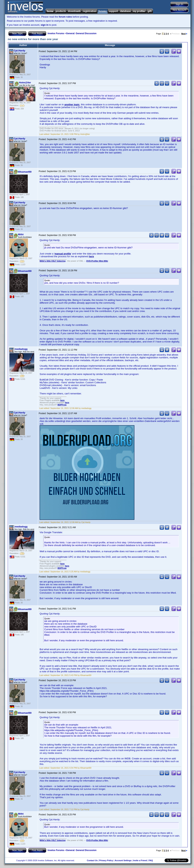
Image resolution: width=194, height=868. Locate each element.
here (91, 256)
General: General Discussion (81, 33)
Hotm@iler (25, 83)
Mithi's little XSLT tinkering (53, 261)
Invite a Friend (140, 860)
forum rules (65, 17)
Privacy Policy (106, 860)
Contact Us (92, 860)
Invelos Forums (56, 33)
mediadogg (21, 349)
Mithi (21, 234)
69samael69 (25, 172)
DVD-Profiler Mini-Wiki (97, 261)
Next (184, 34)
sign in (45, 25)
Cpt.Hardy (19, 51)
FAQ (151, 860)
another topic (72, 105)
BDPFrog (62, 405)
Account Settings (123, 860)
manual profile (63, 254)
